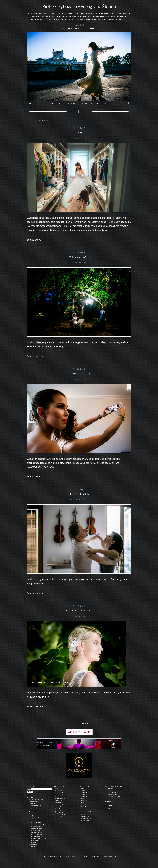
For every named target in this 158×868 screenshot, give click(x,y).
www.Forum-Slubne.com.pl (37, 824)
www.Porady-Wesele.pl (36, 840)
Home (52, 103)
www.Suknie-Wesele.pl (36, 842)
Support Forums (34, 810)
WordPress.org (86, 820)
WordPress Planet (34, 816)
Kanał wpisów (85, 816)
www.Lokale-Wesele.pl (36, 832)
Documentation (33, 802)
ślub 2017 (83, 263)
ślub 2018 (83, 138)
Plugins (31, 808)
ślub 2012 (84, 791)
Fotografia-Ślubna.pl (35, 806)
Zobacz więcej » (35, 240)
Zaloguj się (84, 814)
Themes (31, 812)
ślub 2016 (83, 379)
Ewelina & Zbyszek (79, 257)
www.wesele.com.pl (35, 844)
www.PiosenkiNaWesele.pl (37, 836)
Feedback (32, 804)
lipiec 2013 (58, 809)
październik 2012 (60, 815)
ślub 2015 (84, 797)
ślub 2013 (83, 616)
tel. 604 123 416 (79, 25)
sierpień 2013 (59, 807)
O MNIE (72, 103)
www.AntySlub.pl (34, 818)
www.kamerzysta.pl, (35, 830)
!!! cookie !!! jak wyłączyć (36, 800)
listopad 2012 (59, 813)
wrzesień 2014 (59, 801)
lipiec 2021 (58, 788)
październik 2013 (60, 805)
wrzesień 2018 (59, 791)
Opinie (109, 808)
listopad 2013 (59, 803)
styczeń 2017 (59, 795)
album (83, 788)
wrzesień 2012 (59, 817)
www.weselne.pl (34, 846)
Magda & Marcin (79, 494)
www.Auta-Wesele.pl (35, 820)
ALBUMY (83, 103)
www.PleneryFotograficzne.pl (37, 838)
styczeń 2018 (59, 793)
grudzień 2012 (59, 811)
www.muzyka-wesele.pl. (36, 834)
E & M (79, 133)
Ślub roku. (84, 807)
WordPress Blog (34, 814)
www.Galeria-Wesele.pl (36, 828)
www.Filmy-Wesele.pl (35, 822)
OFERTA (62, 103)
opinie (106, 103)
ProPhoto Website (97, 857)
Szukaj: (29, 789)
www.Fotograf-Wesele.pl (36, 826)
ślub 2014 (83, 500)
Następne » (83, 723)
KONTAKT (95, 103)
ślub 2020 (84, 805)
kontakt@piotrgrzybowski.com (82, 28)
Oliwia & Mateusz (79, 374)
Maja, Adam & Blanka (114, 797)
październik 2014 (60, 799)
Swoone (113, 857)
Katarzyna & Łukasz (79, 611)
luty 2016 (58, 797)
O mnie (110, 804)
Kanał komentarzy (86, 818)
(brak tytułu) (111, 788)
